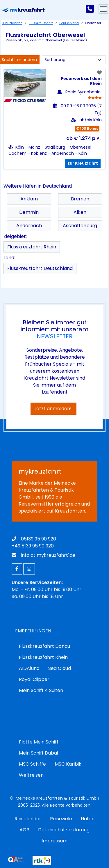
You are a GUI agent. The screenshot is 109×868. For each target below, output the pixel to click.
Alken (80, 212)
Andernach (29, 226)
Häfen (88, 819)
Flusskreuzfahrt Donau (44, 646)
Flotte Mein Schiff (39, 742)
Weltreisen (31, 775)
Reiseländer (28, 819)
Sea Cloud (60, 668)
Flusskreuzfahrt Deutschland (40, 268)
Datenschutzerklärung (64, 830)
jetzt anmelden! (53, 409)
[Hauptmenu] (103, 9)
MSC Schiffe (32, 764)
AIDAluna (29, 668)
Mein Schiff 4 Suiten (41, 690)
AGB (24, 830)
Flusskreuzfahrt (41, 23)
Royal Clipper (34, 679)
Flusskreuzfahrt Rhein (32, 247)
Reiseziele (61, 819)
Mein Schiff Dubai (38, 753)
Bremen (80, 199)
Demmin (29, 212)
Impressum (54, 841)
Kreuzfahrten (12, 23)
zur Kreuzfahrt (83, 163)
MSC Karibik (68, 764)
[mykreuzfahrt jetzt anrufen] (90, 9)
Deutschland (69, 23)
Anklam (29, 199)
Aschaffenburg (80, 226)
